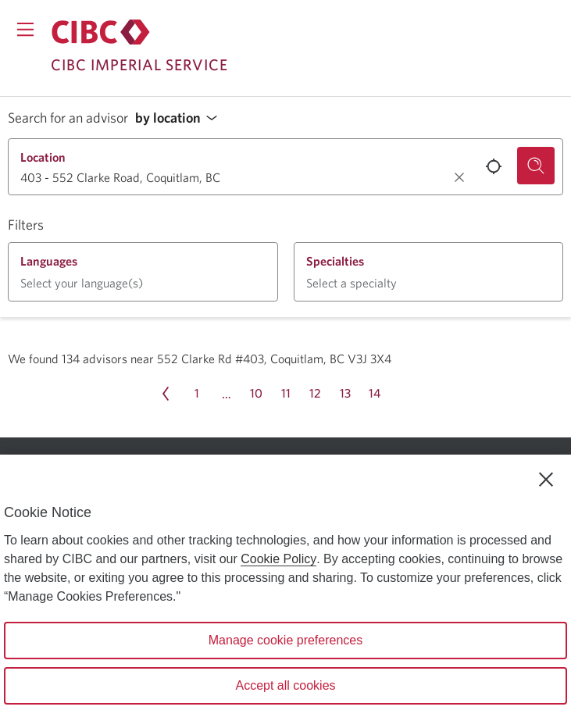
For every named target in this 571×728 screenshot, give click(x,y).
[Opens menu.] (25, 29)
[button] (180, 118)
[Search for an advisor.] (536, 166)
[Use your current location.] (494, 166)
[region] (285, 591)
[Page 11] (286, 394)
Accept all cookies (285, 685)
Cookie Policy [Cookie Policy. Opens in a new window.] (278, 559)
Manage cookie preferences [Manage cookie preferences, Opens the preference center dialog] (285, 640)
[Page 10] (256, 394)
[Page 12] (316, 394)
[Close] (546, 480)
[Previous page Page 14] (166, 394)
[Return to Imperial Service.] (101, 32)
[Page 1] (197, 394)
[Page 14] (375, 394)
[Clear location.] (459, 177)
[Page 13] (345, 394)
